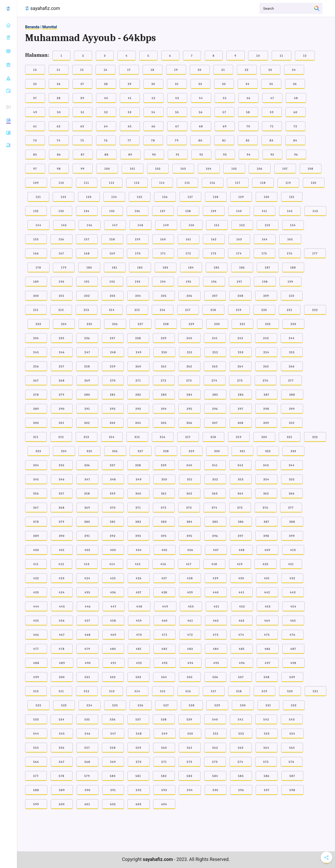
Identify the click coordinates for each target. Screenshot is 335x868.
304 (138, 423)
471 (164, 635)
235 (62, 338)
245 (36, 352)
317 (188, 437)
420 (265, 564)
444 (36, 607)
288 (292, 395)
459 (139, 621)
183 (166, 268)
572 (189, 762)
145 (64, 225)
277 (291, 381)
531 (268, 705)
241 (215, 338)
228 (166, 324)
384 (190, 522)
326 (115, 451)
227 (140, 324)
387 (267, 522)
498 (294, 663)
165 (290, 239)
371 (138, 508)
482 (164, 649)
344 (292, 465)
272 (164, 381)
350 (164, 480)
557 (87, 748)
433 (36, 592)
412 (62, 564)
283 (164, 395)
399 (292, 536)
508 (267, 677)
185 (217, 268)
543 (292, 720)
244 (292, 338)
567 (62, 762)
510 (36, 691)
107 (285, 169)
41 (130, 98)
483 (190, 649)
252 (215, 352)
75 (82, 141)
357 (62, 494)
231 (242, 324)
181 (115, 268)
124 (114, 197)
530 (243, 705)
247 (87, 352)
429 (216, 578)
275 (240, 381)
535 (87, 720)
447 (114, 607)
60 (296, 112)
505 (190, 677)
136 (138, 211)
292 (113, 409)
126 (165, 197)
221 (290, 310)
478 (62, 649)
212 (61, 310)
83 (272, 141)
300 (36, 423)
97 (35, 169)
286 (241, 395)
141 (264, 211)
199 (291, 282)
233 (293, 324)
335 (62, 465)
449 (165, 607)
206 (189, 296)
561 (190, 748)
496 (242, 663)
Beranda (32, 27)
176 (290, 254)
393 (138, 536)
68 (201, 126)
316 (163, 437)
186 (242, 268)
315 (137, 437)
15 (82, 70)
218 (213, 310)
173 (214, 254)
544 (36, 734)
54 (153, 112)
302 (87, 423)
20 (200, 70)
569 (113, 762)
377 (291, 508)
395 (189, 536)
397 (241, 536)
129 (241, 197)
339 (164, 465)
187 (268, 268)
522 (38, 705)
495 (216, 663)
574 (241, 762)
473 (216, 635)
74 (59, 141)
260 (138, 367)
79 (177, 141)
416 (163, 564)
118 (263, 183)
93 (225, 155)
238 (138, 338)
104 (209, 169)
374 (215, 508)
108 (311, 169)
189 (36, 282)
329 (192, 451)
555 (36, 748)
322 (315, 437)
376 (266, 508)
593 (164, 790)
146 (90, 225)
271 (138, 381)
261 (164, 367)
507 (241, 677)
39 (83, 98)
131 (292, 197)
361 (164, 494)
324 (64, 451)
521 (316, 691)
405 (165, 550)
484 (216, 649)
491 (114, 663)
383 (164, 522)
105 (234, 169)
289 (36, 409)
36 (295, 84)
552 (241, 734)
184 (191, 268)
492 (139, 663)
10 (258, 56)
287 (267, 395)
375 (240, 508)
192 (112, 282)
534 (62, 720)
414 (112, 564)
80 (200, 141)
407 (216, 550)
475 (267, 635)
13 (35, 70)
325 (90, 451)
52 (106, 112)
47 (272, 98)
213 (86, 310)
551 (216, 734)
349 (139, 480)
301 (62, 423)
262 (189, 367)
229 (192, 324)
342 (241, 465)
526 (141, 705)
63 (82, 126)
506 (215, 677)
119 (288, 183)
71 (272, 126)
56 (201, 112)
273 (189, 381)
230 (217, 324)
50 (59, 112)
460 (165, 621)
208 (241, 296)
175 (264, 254)
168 (87, 254)
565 (292, 748)
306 (189, 423)
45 (225, 98)
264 (241, 367)
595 (216, 790)
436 (113, 592)
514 (137, 691)
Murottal (49, 27)
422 (36, 578)
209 (266, 296)
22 (247, 70)
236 (87, 338)
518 (239, 691)
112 (111, 183)
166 (36, 254)
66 (153, 126)
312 (61, 437)
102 (158, 169)
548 (139, 734)
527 (166, 705)
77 (130, 141)
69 (225, 126)
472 (190, 635)
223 (38, 324)
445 (62, 607)
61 (35, 126)
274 (215, 381)
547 (113, 734)
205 (164, 296)
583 (189, 776)
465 (293, 621)
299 (292, 409)
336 (87, 465)
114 (162, 183)
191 (87, 282)
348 (113, 480)
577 (36, 776)
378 (36, 522)
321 (290, 437)
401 (62, 550)
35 (271, 84)
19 (176, 70)
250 (164, 352)
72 (295, 126)
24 (294, 70)
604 (164, 804)
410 (293, 550)
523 (64, 705)
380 (87, 522)
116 (213, 183)
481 (139, 649)
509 (292, 677)
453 (268, 607)
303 (113, 423)
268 (62, 381)
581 (138, 776)
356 (36, 494)
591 (113, 790)
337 (113, 465)
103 (183, 169)
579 (87, 776)
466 (36, 635)
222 (315, 310)
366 (292, 494)
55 (177, 112)
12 (305, 56)
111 (87, 183)
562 (215, 748)
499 (36, 677)
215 (137, 310)
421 (291, 564)
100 (107, 169)
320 (264, 437)
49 (35, 112)
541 (241, 720)
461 (190, 621)
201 (62, 296)
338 (138, 465)
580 (113, 776)
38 (59, 98)
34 (248, 84)
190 (62, 282)
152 (242, 225)
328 (166, 451)
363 (215, 494)
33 (224, 84)
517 (214, 691)
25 (35, 84)
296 (215, 409)
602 (113, 804)
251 (190, 352)
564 (267, 748)
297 (241, 409)
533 (36, 720)
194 (163, 282)
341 (215, 465)
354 (266, 480)
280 (87, 395)
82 (248, 141)
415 (138, 564)
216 (163, 310)
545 (62, 734)
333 (293, 451)
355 (292, 480)
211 (36, 310)
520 (290, 691)
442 (267, 592)
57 (224, 112)
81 (224, 141)
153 (268, 225)
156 (61, 239)
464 (267, 621)
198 (265, 282)
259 (113, 367)
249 (139, 352)
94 (249, 155)
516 (188, 691)
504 (164, 677)
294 (164, 409)
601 (87, 804)
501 (87, 677)
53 (130, 112)
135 (112, 211)
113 (137, 183)
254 (266, 352)
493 (165, 663)
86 (59, 155)
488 (36, 663)
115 (188, 183)
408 (242, 550)
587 (292, 776)
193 (138, 282)
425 (113, 578)
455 (36, 621)
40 (106, 98)
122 (63, 197)
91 (178, 155)
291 (87, 409)
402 (87, 550)
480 (113, 649)
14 (59, 70)
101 (133, 169)
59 (272, 112)
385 (215, 522)
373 (189, 508)
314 (112, 437)
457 (87, 621)
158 (112, 239)
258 (87, 367)
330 (217, 451)
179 (64, 268)
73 (35, 141)
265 (266, 367)
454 (294, 607)
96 (296, 155)
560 (164, 748)
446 (88, 607)
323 (38, 451)
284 (190, 395)
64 (106, 126)
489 (62, 663)
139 (214, 211)
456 (62, 621)
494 (191, 663)
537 (138, 720)
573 (215, 762)
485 (242, 649)
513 (112, 691)
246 (62, 352)
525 (115, 705)
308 (241, 423)
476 (293, 635)
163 (239, 239)
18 (153, 70)
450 (191, 607)
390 (62, 536)
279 (62, 395)
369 (87, 508)
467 (62, 635)
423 (62, 578)
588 (36, 790)
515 (163, 691)
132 (36, 211)
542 (266, 720)
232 (268, 324)
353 (241, 480)
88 (106, 155)
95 (273, 155)
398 (266, 536)
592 (139, 790)
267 (36, 381)
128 (216, 197)
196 (214, 282)
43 (177, 98)
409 (268, 550)
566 (36, 762)
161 (189, 239)
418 (214, 564)
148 (141, 225)
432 (292, 578)
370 (113, 508)
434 (62, 592)
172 (188, 254)
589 (62, 790)
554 (292, 734)
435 (87, 592)
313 (86, 437)
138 (188, 211)
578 (62, 776)
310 (292, 423)
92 (201, 155)
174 (239, 254)
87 (83, 155)
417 (189, 564)
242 (241, 338)
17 (129, 70)
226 (115, 324)
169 (113, 254)
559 (138, 748)
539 (189, 720)
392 (113, 536)
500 (62, 677)
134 (87, 211)
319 (239, 437)
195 (189, 282)
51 (82, 112)
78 (153, 141)
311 (36, 437)
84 (295, 141)
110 (61, 183)
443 (293, 592)
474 (241, 635)
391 (87, 536)
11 (281, 56)
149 (166, 225)
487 (293, 649)
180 (89, 268)
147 (115, 225)
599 (36, 804)
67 (177, 126)
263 (215, 367)
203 (113, 296)
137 (163, 211)
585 (241, 776)
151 (217, 225)
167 (61, 254)
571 (164, 762)
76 (106, 141)
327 (140, 451)
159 (138, 239)
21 (223, 70)
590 (88, 790)
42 (153, 98)
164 (265, 239)
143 (315, 211)
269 (87, 381)
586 (267, 776)
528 (192, 705)
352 (215, 480)
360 (138, 494)
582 (164, 776)
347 (87, 480)
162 (214, 239)
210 (292, 296)
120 (314, 183)
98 (59, 169)
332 (268, 451)
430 (241, 578)
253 (241, 352)
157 (87, 239)
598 (292, 790)
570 (139, 762)
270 (113, 381)
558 (113, 748)
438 (164, 592)
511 (61, 691)
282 (138, 395)
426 (139, 578)
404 (139, 550)
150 (191, 225)
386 (241, 522)
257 (62, 367)
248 (113, 352)
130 (267, 197)
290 (62, 409)
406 (190, 550)
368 (62, 508)
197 (240, 282)
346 (62, 480)
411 (36, 564)
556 (62, 748)
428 (190, 578)
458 (113, 621)
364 (241, 494)
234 (36, 338)
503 (138, 677)
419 (240, 564)
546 (88, 734)
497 (268, 663)
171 (163, 254)
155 (36, 239)
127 (190, 197)
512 (87, 691)
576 (292, 762)
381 (113, 522)
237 (113, 338)
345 (36, 480)
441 (242, 592)
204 (138, 296)
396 (215, 536)
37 (35, 98)
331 (242, 451)
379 (62, 522)
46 (249, 98)
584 (215, 776)
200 (36, 296)
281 (113, 395)
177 (315, 254)
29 (130, 84)
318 (214, 437)
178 (38, 268)
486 (268, 649)
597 (267, 790)
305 (164, 423)
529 (217, 705)
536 (113, 720)
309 (266, 423)
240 (189, 338)
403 (113, 550)
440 (216, 592)
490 (88, 663)
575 (266, 762)
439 (190, 592)
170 (138, 254)
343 (266, 465)
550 (190, 734)
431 (267, 578)
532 (294, 705)
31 (177, 84)
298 (266, 409)
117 (238, 183)
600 (62, 804)
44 (201, 98)
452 (242, 607)
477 (36, 649)
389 (36, 536)
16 (105, 70)
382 (138, 522)
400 (36, 550)
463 (242, 621)
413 (87, 564)
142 (290, 211)
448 (139, 607)
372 (164, 508)
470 (139, 635)
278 (36, 395)
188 (293, 268)
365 (266, 494)
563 (241, 748)
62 (59, 126)
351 (190, 480)
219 (239, 310)
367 (36, 508)
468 (88, 635)
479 (87, 649)
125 (140, 197)
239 (164, 338)
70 (249, 126)
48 (296, 98)
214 (112, 310)
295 (189, 409)
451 (217, 607)
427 (164, 578)
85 (35, 155)
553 (267, 734)
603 (138, 804)
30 (153, 84)
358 (87, 494)
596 (241, 790)
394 (164, 536)
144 (38, 225)
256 (36, 367)
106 (260, 169)
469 (113, 635)
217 (188, 310)
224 (64, 324)
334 (36, 465)
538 (164, 720)
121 (38, 197)
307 (215, 423)
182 (140, 268)
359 (113, 494)
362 (189, 494)
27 (82, 84)
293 (138, 409)
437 (139, 592)
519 (264, 691)
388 (292, 522)
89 (130, 155)
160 (163, 239)
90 (154, 155)
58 (248, 112)
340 (189, 465)
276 (266, 381)
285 (215, 395)
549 (165, 734)
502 (113, 677)
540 (215, 720)
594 (190, 790)
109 (36, 183)
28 (106, 84)
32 (200, 84)
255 (292, 352)
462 (216, 621)
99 (83, 169)
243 (266, 338)
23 (270, 70)
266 (292, 367)
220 (264, 310)
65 (130, 126)
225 (90, 324)
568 (88, 762)
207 (215, 296)
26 (59, 84)
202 (87, 296)
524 (90, 705)
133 (61, 211)
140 (239, 211)
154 (293, 225)
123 (89, 197)
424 (88, 578)
